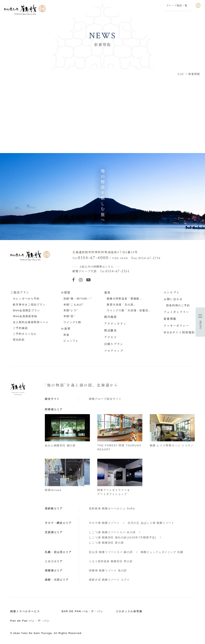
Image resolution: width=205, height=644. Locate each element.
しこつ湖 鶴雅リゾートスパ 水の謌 (112, 532)
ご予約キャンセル (25, 334)
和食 (66, 335)
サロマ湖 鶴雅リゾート (104, 523)
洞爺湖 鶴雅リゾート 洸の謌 (108, 570)
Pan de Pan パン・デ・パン (30, 621)
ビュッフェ (71, 341)
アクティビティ (115, 324)
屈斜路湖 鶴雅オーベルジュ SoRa (112, 508)
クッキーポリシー (176, 326)
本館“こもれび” (74, 305)
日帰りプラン (114, 344)
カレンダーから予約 (26, 299)
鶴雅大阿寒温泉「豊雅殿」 (125, 299)
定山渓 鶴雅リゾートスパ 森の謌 (111, 552)
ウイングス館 (72, 322)
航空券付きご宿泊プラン (29, 305)
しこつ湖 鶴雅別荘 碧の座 (106, 543)
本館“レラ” (71, 310)
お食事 (66, 329)
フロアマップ (114, 351)
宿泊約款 (19, 340)
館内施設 (111, 317)
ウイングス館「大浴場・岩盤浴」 (129, 310)
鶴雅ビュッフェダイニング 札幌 (162, 552)
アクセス (111, 337)
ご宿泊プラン (20, 292)
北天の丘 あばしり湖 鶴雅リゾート (151, 523)
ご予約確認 (20, 328)
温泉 (107, 292)
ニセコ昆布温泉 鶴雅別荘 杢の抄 (111, 561)
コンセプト (172, 292)
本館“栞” (69, 316)
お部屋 (66, 292)
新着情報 (170, 319)
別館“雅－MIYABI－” (78, 299)
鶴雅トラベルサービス (25, 611)
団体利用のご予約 (178, 305)
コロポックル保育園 (129, 611)
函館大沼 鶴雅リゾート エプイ (109, 580)
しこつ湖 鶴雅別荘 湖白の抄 (123, 537)
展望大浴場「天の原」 (122, 305)
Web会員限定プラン (26, 310)
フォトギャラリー (176, 312)
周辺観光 (111, 330)
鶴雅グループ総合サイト (105, 399)
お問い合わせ (173, 299)
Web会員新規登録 (25, 316)
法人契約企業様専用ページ (31, 322)
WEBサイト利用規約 (179, 332)
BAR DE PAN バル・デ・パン (82, 611)
